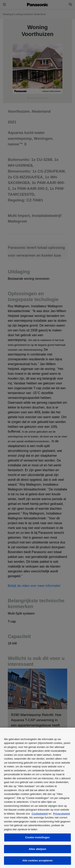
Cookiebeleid (40, 814)
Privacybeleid (62, 814)
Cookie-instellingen (37, 837)
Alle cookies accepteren (37, 860)
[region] (37, 798)
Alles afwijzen (37, 849)
